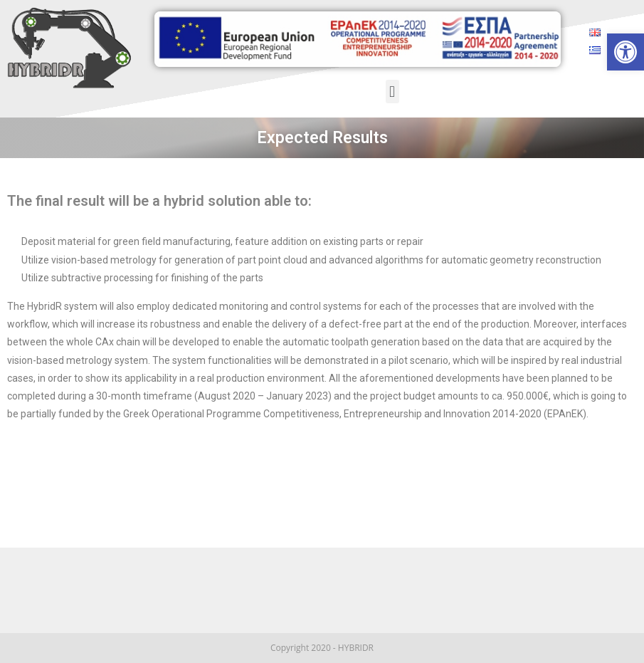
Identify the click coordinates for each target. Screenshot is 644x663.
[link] (625, 52)
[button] (392, 92)
